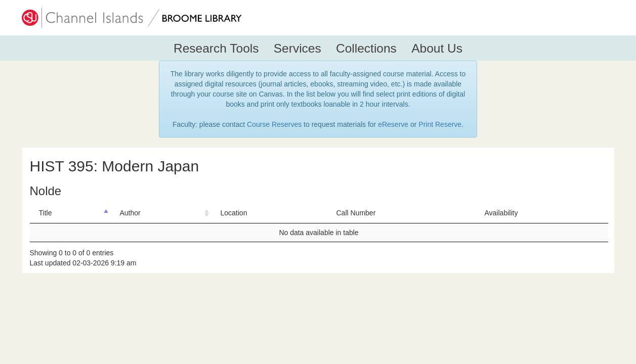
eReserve (393, 124)
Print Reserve (440, 124)
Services (298, 48)
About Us (437, 48)
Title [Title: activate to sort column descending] (46, 213)
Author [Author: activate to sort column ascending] (130, 213)
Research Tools (216, 48)
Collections (366, 48)
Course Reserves (274, 124)
